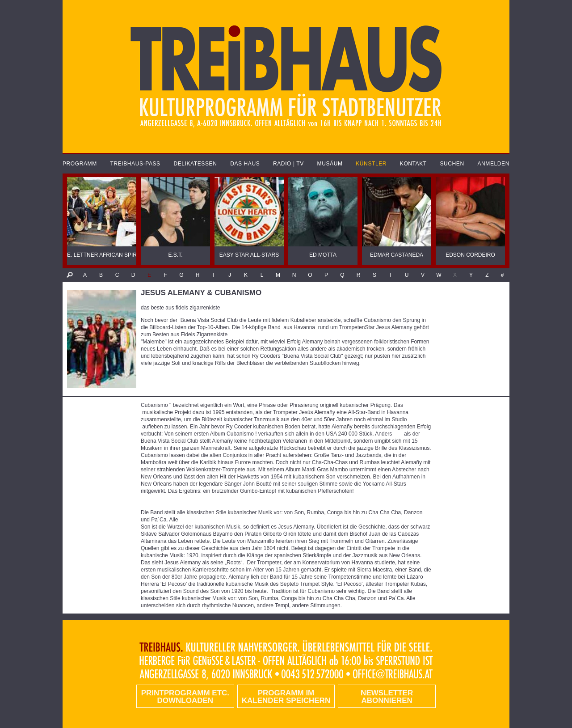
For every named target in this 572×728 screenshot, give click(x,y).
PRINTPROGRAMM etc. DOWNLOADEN (185, 697)
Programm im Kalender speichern (286, 697)
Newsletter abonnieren (387, 697)
